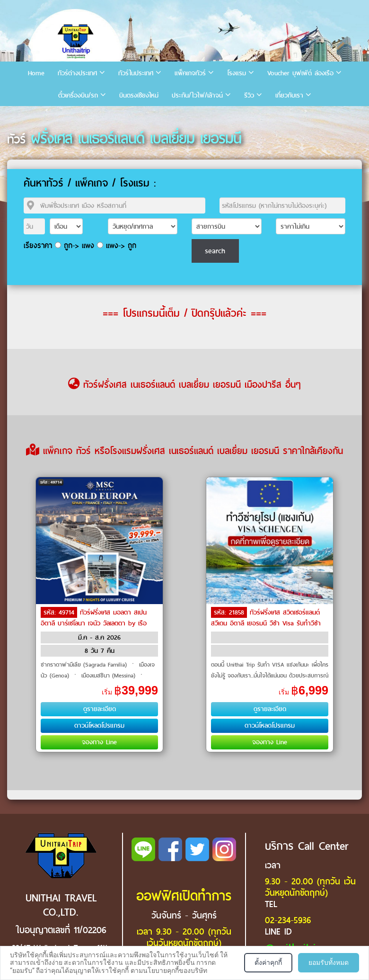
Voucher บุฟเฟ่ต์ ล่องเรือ (300, 73)
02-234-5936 (288, 920)
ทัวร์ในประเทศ (136, 73)
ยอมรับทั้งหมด (329, 962)
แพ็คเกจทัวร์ (190, 73)
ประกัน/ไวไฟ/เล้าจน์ (197, 95)
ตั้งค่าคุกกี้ (268, 962)
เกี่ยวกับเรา (289, 95)
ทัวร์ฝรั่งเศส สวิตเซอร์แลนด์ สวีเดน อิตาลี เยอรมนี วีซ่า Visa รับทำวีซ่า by (266, 623)
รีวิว (249, 95)
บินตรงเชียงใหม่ (139, 95)
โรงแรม (237, 73)
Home (36, 73)
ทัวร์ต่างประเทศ (77, 73)
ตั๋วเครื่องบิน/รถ (78, 95)
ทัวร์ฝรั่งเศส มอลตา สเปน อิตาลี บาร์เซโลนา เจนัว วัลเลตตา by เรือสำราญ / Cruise (94, 623)
